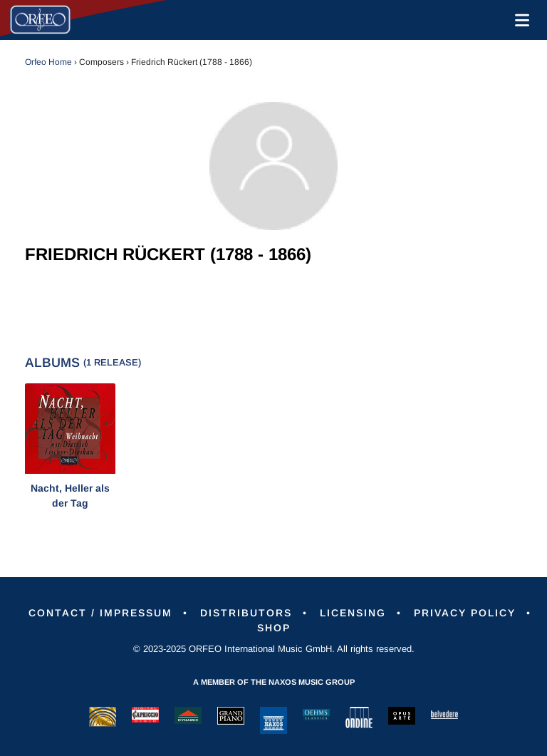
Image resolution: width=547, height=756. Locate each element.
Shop (274, 628)
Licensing (353, 613)
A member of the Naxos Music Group (274, 682)
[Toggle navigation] (519, 20)
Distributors (246, 613)
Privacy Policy (465, 613)
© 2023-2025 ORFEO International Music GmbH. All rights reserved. (274, 649)
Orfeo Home (48, 62)
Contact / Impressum (100, 613)
